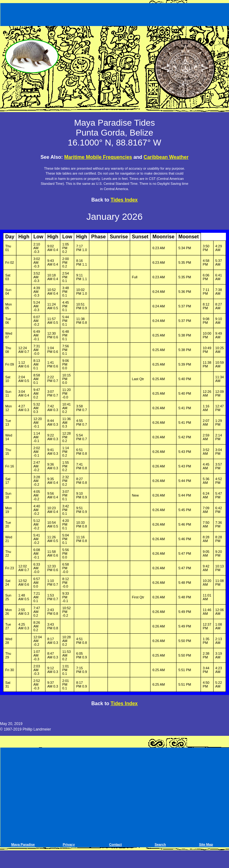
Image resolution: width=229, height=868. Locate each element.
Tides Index (124, 200)
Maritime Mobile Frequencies (98, 157)
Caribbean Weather (166, 157)
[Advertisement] (115, 13)
